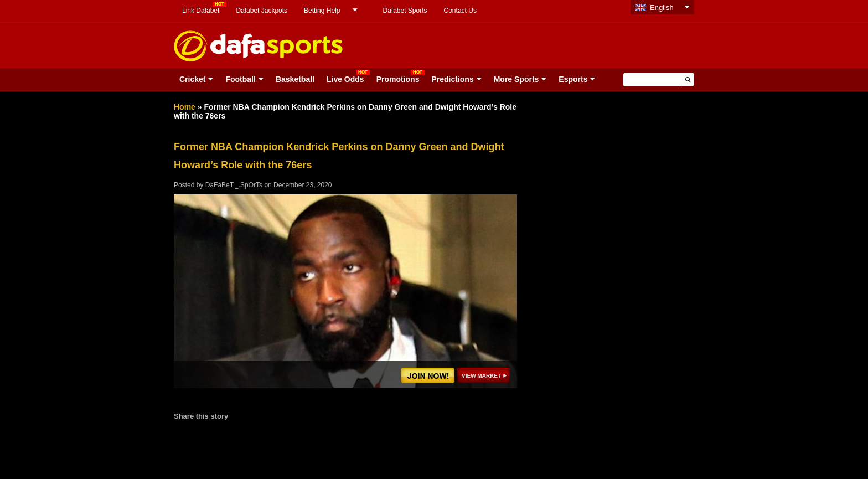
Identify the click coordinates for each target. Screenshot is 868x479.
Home (185, 107)
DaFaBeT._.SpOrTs (234, 185)
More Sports (516, 79)
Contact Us (460, 11)
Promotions (398, 79)
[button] (688, 79)
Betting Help (322, 11)
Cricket (192, 79)
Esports (573, 79)
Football (240, 79)
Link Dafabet (201, 11)
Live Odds (345, 79)
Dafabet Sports (405, 11)
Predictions (452, 79)
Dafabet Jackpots (262, 11)
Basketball (295, 79)
